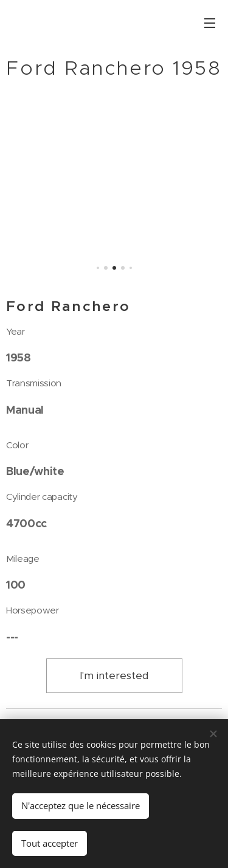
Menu (210, 23)
